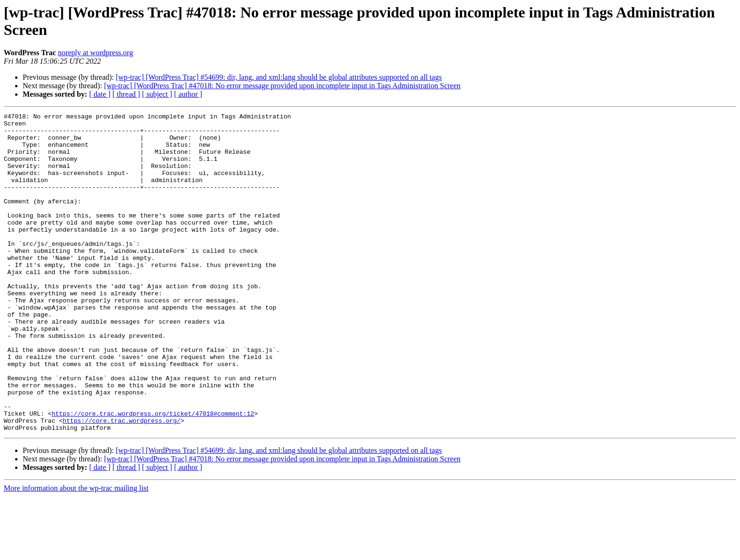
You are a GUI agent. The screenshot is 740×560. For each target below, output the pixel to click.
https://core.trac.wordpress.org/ (122, 483)
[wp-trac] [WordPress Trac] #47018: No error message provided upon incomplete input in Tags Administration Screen (282, 86)
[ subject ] (157, 94)
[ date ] (100, 94)
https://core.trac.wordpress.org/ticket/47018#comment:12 (153, 474)
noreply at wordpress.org (96, 53)
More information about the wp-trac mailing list (76, 552)
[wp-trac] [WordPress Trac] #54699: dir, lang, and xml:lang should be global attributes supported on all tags (279, 77)
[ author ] (188, 94)
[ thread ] (126, 94)
